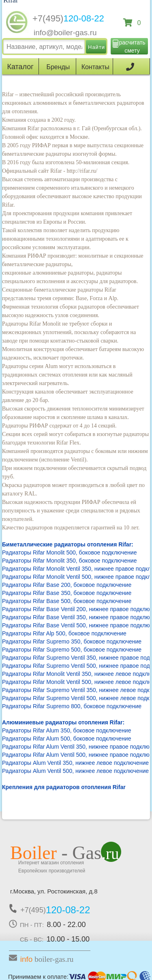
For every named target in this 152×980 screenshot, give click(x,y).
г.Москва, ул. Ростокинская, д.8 (54, 891)
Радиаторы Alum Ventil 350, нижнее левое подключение (75, 763)
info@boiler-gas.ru (65, 33)
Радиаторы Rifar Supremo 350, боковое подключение (72, 641)
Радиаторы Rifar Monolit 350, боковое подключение (69, 561)
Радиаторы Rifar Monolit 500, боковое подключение (69, 552)
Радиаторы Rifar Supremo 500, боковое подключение (72, 650)
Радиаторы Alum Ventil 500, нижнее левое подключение (75, 771)
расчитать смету (132, 47)
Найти (96, 47)
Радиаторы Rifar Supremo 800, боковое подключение (72, 706)
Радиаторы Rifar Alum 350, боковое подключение (66, 730)
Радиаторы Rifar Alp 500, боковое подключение (64, 633)
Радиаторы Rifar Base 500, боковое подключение (67, 601)
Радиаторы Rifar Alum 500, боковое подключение (66, 739)
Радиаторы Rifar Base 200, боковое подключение (67, 585)
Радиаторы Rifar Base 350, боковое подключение (67, 593)
